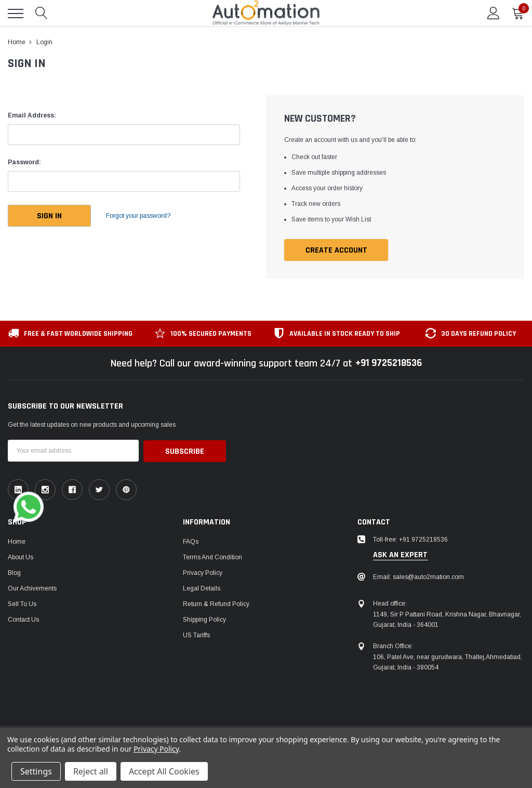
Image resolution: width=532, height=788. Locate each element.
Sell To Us (22, 603)
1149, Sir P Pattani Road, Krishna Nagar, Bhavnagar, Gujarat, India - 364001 (447, 620)
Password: (24, 162)
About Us (21, 557)
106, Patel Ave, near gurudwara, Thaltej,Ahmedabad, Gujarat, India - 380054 (448, 662)
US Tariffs (196, 635)
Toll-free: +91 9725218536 (410, 539)
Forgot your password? (140, 216)
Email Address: (32, 115)
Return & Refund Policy (216, 603)
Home (17, 541)
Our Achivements (32, 588)
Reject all (91, 771)
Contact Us (23, 619)
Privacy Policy (203, 572)
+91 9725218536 (388, 363)
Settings (36, 771)
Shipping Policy (204, 619)
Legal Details (202, 588)
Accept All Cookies (164, 771)
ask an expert (400, 555)
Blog (14, 572)
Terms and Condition (212, 557)
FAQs (191, 541)
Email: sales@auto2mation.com (418, 576)
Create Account (336, 250)
